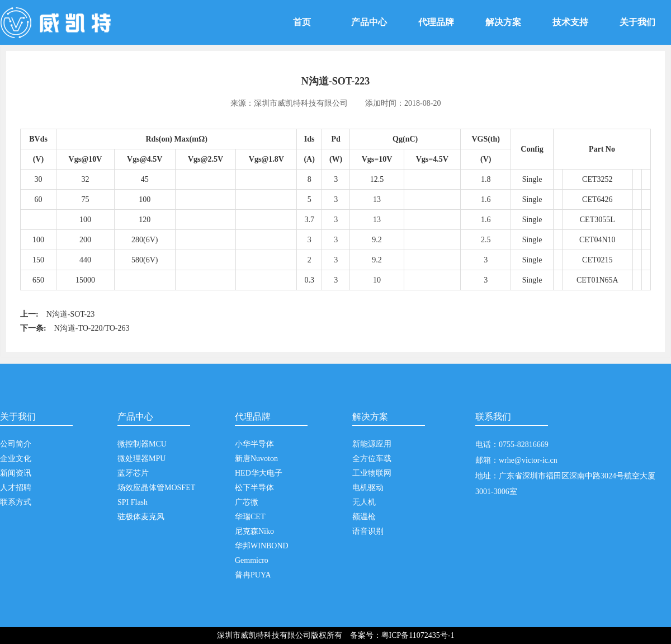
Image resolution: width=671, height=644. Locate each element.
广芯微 (247, 502)
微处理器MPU (141, 459)
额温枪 (364, 517)
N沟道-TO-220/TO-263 (92, 328)
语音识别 (368, 531)
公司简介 (16, 444)
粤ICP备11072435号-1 (418, 635)
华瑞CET (250, 517)
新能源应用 (372, 444)
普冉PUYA (253, 575)
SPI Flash (133, 502)
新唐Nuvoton (256, 459)
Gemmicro (252, 560)
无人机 (364, 502)
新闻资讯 (16, 473)
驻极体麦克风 (141, 517)
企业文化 (16, 459)
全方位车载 (372, 459)
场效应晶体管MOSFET (156, 488)
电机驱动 (368, 488)
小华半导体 (254, 444)
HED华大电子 (259, 473)
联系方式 (16, 502)
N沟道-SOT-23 (71, 314)
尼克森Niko (254, 531)
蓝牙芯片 (133, 473)
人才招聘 (16, 488)
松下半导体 (254, 488)
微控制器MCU (142, 444)
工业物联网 (372, 473)
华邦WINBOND (262, 546)
